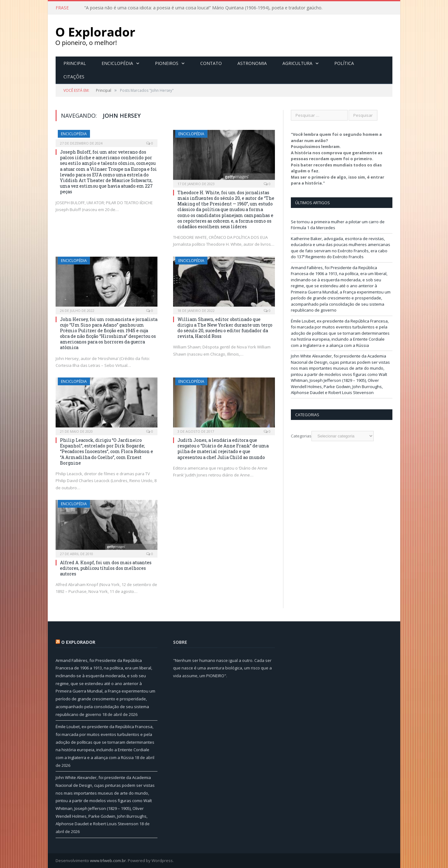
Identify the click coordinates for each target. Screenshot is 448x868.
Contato (211, 63)
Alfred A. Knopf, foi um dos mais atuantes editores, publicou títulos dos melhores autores (106, 568)
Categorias (301, 436)
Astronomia (252, 63)
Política (344, 63)
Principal (75, 63)
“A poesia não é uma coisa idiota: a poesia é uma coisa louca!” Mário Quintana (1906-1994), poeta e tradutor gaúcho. (203, 8)
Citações (74, 77)
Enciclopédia (117, 63)
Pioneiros (167, 63)
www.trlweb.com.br (108, 861)
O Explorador (78, 642)
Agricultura (297, 63)
